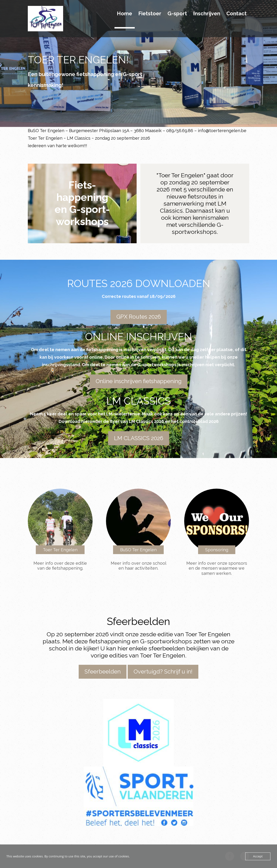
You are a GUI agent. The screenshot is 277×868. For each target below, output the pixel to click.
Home (124, 14)
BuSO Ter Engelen (138, 550)
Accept (258, 856)
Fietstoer (150, 14)
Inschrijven (207, 14)
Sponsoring (217, 550)
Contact (236, 14)
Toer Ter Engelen (60, 550)
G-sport (177, 14)
